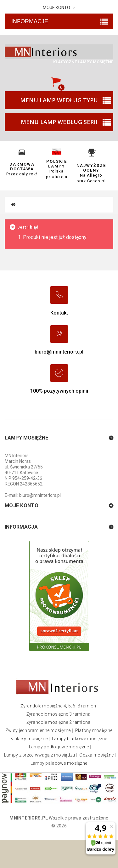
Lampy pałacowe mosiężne (59, 763)
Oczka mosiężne (96, 755)
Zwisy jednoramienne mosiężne (38, 731)
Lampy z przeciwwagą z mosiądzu (39, 755)
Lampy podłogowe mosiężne (59, 747)
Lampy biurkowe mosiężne (79, 739)
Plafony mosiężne (94, 731)
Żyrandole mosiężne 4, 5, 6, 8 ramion (58, 706)
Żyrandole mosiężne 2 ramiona (59, 722)
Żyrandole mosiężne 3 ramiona (59, 714)
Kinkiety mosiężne (29, 739)
